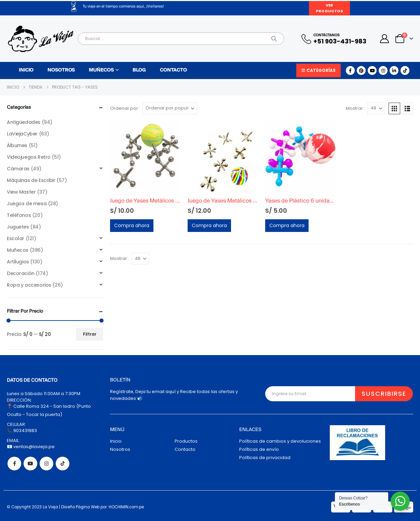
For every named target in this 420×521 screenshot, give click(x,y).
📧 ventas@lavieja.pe (31, 447)
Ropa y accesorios (29, 285)
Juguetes (18, 227)
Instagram (46, 464)
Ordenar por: (125, 108)
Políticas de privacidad (265, 458)
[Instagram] (383, 70)
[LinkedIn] (394, 70)
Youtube (30, 464)
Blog (139, 70)
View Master (21, 192)
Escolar (16, 238)
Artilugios (18, 262)
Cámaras (18, 169)
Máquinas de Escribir (31, 180)
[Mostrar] (376, 108)
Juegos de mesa (27, 204)
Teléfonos (19, 215)
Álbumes (17, 145)
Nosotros (61, 70)
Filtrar (90, 334)
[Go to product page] (145, 157)
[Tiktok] (405, 70)
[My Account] (385, 39)
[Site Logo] (41, 39)
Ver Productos (329, 8)
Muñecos (101, 70)
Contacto (173, 70)
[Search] (274, 39)
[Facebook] (350, 70)
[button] (394, 108)
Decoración (21, 273)
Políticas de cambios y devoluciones (280, 441)
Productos (186, 441)
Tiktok (63, 464)
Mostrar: (355, 108)
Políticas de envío (259, 449)
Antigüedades (24, 122)
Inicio (26, 70)
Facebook (14, 464)
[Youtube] (372, 70)
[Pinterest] (361, 70)
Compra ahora (132, 225)
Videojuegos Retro (29, 157)
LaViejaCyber (22, 134)
